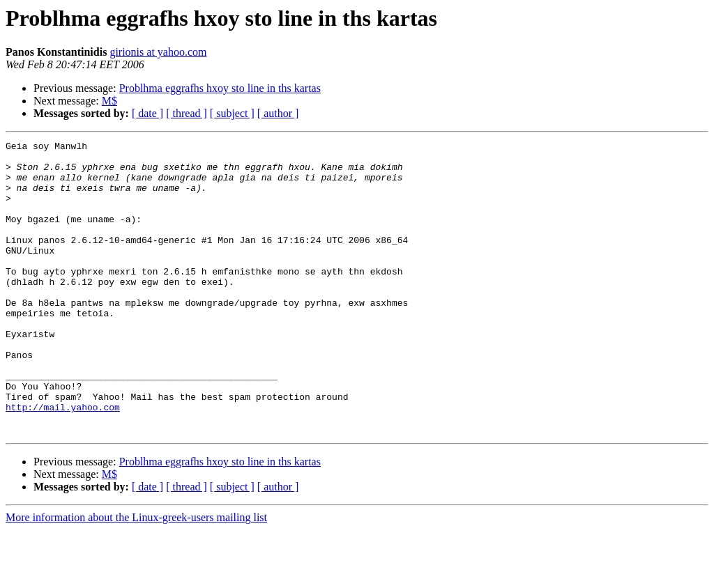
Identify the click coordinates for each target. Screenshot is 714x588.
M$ (109, 101)
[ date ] (147, 113)
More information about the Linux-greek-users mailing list (136, 576)
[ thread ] (187, 113)
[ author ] (278, 113)
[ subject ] (232, 113)
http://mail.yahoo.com (63, 461)
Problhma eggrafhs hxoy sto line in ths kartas (220, 88)
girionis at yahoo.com (158, 52)
